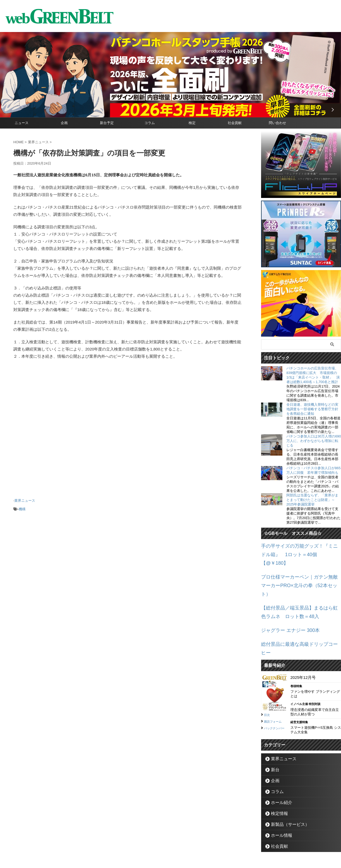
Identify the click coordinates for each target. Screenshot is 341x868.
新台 (274, 734)
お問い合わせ (164, 843)
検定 (192, 123)
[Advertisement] (128, 431)
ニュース (22, 123)
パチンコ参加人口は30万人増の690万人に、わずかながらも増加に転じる (314, 441)
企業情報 (141, 843)
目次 (268, 678)
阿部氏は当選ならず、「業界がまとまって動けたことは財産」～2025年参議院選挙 (312, 500)
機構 (22, 507)
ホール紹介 (279, 767)
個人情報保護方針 (193, 843)
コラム (150, 123)
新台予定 (107, 123)
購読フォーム (275, 685)
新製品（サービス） (286, 789)
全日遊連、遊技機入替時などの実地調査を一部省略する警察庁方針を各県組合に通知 (312, 409)
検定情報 (277, 778)
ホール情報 (279, 800)
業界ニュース (25, 500)
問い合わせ (277, 123)
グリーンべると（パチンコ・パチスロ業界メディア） (170, 856)
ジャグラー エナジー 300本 (285, 605)
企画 (64, 123)
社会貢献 (235, 123)
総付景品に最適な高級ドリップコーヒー (297, 617)
